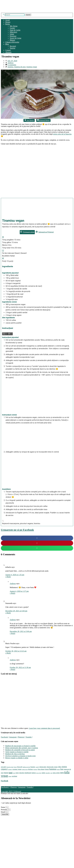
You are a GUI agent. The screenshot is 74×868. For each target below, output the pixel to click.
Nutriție (13, 48)
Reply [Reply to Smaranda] (8, 613)
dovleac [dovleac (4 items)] (31, 769)
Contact (8, 50)
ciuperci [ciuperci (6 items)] (4, 769)
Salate (12, 34)
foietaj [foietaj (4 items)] (47, 769)
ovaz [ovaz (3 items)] (14, 773)
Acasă (7, 20)
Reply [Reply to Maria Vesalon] (8, 653)
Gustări (12, 28)
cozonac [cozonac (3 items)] (10, 769)
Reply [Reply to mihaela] (8, 577)
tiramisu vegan (32, 67)
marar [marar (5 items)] (6, 773)
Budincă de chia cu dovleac (15, 754)
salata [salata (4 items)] (43, 773)
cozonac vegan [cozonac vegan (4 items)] (17, 769)
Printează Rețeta (43, 120)
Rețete (8, 24)
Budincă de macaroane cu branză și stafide (20, 746)
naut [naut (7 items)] (10, 772)
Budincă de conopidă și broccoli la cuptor (20, 750)
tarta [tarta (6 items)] (62, 773)
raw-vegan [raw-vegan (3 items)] (39, 773)
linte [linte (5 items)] (62, 769)
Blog (7, 44)
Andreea (10, 63)
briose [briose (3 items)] (15, 767)
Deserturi (13, 36)
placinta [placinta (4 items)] (22, 773)
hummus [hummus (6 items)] (53, 769)
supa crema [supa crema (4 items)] (56, 773)
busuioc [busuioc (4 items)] (33, 767)
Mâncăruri (13, 32)
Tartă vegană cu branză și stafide (17, 752)
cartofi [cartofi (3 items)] (37, 767)
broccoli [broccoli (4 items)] (20, 767)
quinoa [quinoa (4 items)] (34, 773)
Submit (28, 15)
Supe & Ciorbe (15, 30)
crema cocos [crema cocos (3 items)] (25, 769)
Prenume (4, 810)
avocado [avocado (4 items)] (3, 767)
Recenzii (13, 46)
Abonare (8, 52)
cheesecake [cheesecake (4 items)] (43, 767)
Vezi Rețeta (29, 120)
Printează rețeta (27, 232)
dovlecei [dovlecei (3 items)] (35, 769)
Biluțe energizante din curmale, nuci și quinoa (22, 748)
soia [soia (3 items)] (51, 773)
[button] (37, 538)
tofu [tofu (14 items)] (67, 772)
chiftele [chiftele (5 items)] (64, 767)
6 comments (12, 65)
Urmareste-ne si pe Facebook (17, 530)
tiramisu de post (20, 67)
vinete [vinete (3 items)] (10, 776)
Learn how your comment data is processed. (44, 728)
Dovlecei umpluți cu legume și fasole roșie (20, 756)
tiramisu (10, 67)
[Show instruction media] (5, 334)
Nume (3, 807)
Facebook (5, 781)
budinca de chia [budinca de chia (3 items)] (26, 767)
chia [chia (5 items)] (59, 767)
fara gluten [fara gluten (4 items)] (41, 769)
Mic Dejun (14, 26)
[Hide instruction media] (10, 334)
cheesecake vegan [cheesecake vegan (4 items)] (52, 767)
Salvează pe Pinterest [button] (45, 232)
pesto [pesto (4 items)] (17, 773)
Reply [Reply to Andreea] (13, 593)
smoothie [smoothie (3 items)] (48, 773)
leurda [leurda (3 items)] (58, 769)
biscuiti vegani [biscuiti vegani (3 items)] (10, 767)
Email (3, 812)
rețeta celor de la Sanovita (62, 134)
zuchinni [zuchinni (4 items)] (15, 776)
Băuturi (12, 40)
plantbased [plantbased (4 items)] (28, 773)
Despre (8, 22)
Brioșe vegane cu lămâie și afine (17, 758)
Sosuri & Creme (16, 38)
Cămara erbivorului (12, 42)
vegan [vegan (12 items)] (4, 776)
